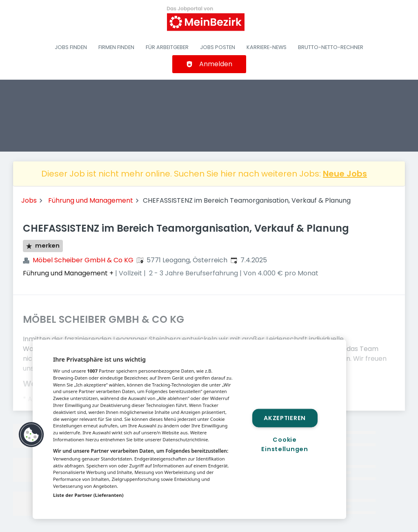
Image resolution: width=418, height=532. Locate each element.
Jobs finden (71, 47)
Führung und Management (91, 200)
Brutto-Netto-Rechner (331, 47)
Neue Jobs (345, 174)
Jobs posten (218, 47)
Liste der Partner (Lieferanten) (88, 495)
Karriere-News (267, 47)
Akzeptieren (285, 418)
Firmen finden (116, 47)
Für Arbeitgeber (167, 47)
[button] (31, 435)
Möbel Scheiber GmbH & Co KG (83, 260)
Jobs (29, 200)
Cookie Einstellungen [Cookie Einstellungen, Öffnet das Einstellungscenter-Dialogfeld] (285, 444)
